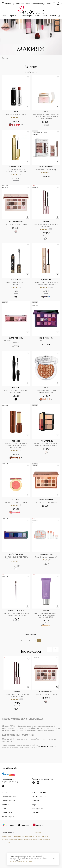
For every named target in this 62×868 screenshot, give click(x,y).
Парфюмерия (27, 16)
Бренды (13, 16)
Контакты (35, 813)
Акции (34, 805)
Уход (45, 16)
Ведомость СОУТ (6, 843)
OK (54, 859)
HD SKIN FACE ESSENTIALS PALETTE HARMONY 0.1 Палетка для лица (46, 445)
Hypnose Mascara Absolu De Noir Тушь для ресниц (16, 392)
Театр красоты (37, 809)
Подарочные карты (9, 797)
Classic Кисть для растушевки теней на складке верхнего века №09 (16, 614)
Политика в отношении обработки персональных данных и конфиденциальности (25, 836)
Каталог (5, 16)
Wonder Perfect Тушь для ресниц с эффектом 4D (46, 225)
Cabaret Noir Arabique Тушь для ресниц (16, 284)
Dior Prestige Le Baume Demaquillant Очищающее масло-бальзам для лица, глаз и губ (46, 117)
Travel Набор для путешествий (46, 557)
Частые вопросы (8, 817)
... (32, 640)
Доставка (6, 805)
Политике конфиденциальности (21, 862)
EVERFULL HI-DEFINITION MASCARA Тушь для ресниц (16, 171)
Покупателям (31, 4)
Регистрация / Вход (43, 4)
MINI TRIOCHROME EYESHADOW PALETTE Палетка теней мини (16, 558)
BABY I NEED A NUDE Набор (46, 170)
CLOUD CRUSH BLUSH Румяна (16, 502)
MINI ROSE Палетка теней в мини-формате (16, 342)
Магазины (20, 4)
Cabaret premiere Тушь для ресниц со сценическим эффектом (46, 284)
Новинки (53, 16)
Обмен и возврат (8, 813)
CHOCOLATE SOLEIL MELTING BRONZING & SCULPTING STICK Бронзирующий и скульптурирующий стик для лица (16, 446)
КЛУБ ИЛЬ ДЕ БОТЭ (39, 797)
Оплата (5, 809)
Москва (6, 4)
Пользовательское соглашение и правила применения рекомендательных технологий (26, 840)
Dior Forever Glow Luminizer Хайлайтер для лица (46, 392)
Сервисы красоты (9, 801)
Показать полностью (48, 746)
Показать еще (31, 634)
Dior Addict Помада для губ (16, 115)
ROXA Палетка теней (46, 341)
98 (34, 640)
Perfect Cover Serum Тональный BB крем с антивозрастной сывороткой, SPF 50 (46, 615)
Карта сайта (38, 833)
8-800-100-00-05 (10, 783)
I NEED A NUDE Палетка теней (16, 224)
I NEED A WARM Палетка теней (46, 502)
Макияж (38, 16)
